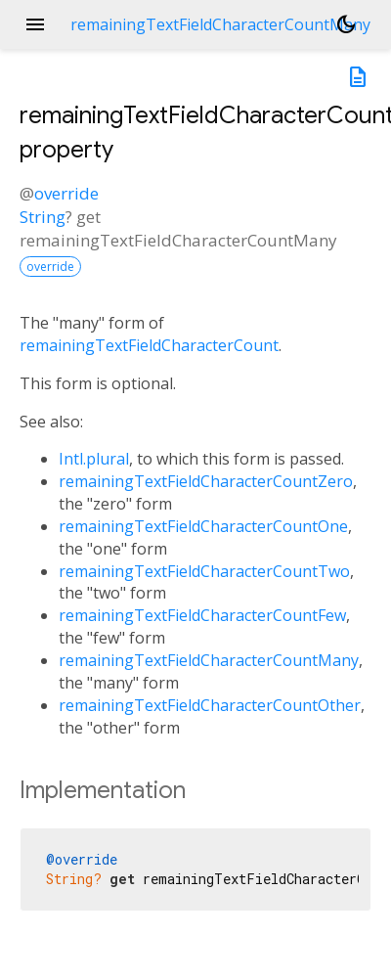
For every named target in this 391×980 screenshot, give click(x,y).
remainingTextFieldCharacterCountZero (206, 481)
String (43, 217)
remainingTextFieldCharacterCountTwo (204, 571)
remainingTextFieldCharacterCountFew (202, 615)
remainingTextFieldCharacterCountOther (210, 705)
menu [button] (35, 24)
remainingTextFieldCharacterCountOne (203, 526)
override (66, 193)
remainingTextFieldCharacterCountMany (209, 660)
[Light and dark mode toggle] (346, 24)
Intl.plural (94, 459)
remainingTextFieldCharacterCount (149, 345)
